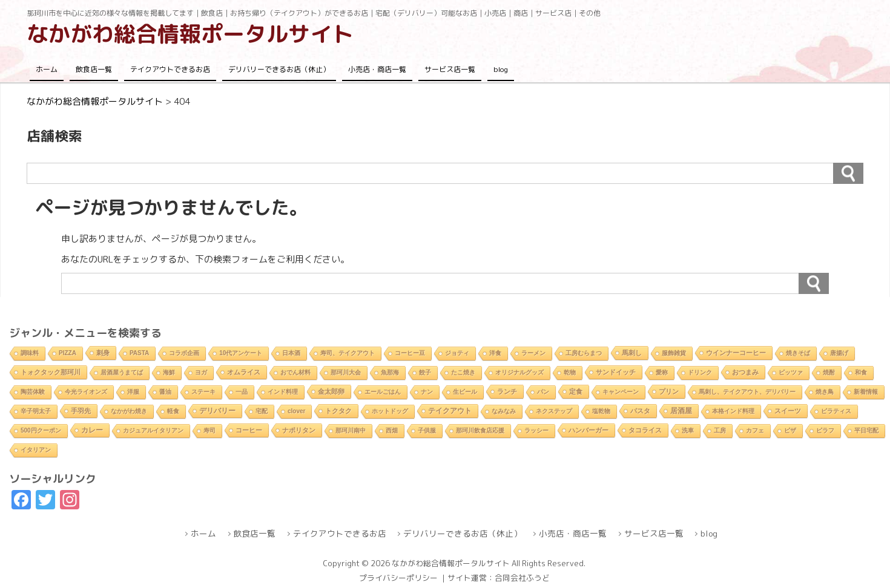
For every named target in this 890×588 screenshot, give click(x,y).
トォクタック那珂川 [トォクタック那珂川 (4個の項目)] (51, 372)
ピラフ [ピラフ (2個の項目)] (825, 430)
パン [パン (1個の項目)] (543, 392)
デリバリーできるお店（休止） (279, 69)
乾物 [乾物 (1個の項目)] (570, 372)
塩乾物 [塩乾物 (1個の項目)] (601, 411)
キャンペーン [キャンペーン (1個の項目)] (621, 392)
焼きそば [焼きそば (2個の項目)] (798, 353)
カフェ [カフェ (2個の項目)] (755, 430)
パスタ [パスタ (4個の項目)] (640, 411)
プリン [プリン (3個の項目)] (669, 391)
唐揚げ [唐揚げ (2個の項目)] (839, 353)
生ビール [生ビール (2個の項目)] (465, 392)
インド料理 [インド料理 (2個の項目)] (283, 392)
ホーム (47, 69)
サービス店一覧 (450, 69)
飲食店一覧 (94, 69)
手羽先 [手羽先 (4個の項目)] (81, 411)
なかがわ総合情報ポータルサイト (190, 34)
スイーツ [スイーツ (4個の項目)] (788, 411)
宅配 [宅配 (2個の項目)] (262, 411)
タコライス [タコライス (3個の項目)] (645, 430)
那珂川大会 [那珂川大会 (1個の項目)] (346, 372)
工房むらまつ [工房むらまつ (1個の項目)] (584, 353)
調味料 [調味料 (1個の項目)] (30, 353)
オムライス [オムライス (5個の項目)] (244, 372)
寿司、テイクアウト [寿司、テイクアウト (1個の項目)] (348, 353)
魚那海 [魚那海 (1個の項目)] (390, 372)
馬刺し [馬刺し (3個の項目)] (632, 353)
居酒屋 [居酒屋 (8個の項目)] (681, 410)
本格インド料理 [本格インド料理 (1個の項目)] (733, 411)
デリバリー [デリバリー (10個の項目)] (217, 411)
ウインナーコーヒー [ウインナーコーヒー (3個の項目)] (736, 353)
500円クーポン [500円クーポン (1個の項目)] (41, 430)
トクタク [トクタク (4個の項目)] (338, 411)
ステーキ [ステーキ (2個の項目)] (203, 392)
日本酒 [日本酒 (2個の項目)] (291, 353)
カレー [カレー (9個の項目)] (92, 430)
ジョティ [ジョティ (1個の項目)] (457, 353)
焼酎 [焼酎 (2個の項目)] (829, 372)
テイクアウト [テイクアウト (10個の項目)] (450, 411)
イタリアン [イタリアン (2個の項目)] (36, 450)
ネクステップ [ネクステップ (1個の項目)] (554, 411)
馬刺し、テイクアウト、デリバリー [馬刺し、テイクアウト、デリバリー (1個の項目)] (747, 392)
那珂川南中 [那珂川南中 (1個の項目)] (351, 430)
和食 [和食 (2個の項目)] (861, 372)
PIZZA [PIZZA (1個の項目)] (68, 353)
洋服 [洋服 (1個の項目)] (133, 392)
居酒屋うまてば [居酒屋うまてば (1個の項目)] (122, 372)
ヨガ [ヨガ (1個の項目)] (201, 372)
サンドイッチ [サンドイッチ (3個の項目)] (616, 372)
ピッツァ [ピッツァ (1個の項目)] (791, 372)
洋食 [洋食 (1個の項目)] (495, 353)
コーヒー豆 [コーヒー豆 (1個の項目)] (410, 353)
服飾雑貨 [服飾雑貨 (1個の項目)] (674, 353)
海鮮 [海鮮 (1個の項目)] (169, 372)
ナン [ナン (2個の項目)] (427, 392)
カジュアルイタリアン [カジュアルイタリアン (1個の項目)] (153, 430)
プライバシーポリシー (398, 578)
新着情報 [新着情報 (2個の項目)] (866, 392)
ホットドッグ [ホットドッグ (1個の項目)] (390, 411)
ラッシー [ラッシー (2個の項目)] (536, 430)
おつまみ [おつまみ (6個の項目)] (745, 372)
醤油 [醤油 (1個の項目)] (165, 392)
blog (501, 69)
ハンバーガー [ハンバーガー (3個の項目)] (588, 430)
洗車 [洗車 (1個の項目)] (688, 430)
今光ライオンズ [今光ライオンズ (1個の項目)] (86, 392)
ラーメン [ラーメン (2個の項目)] (533, 353)
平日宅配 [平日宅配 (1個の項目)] (866, 430)
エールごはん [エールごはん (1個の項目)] (383, 392)
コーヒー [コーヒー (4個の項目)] (249, 430)
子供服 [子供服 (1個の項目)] (427, 430)
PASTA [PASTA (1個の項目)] (139, 353)
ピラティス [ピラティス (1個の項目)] (836, 411)
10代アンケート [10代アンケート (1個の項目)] (241, 353)
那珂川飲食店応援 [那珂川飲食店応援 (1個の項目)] (480, 430)
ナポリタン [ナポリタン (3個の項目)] (299, 430)
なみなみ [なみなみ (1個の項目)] (504, 411)
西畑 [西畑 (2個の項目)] (392, 430)
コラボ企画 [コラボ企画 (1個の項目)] (184, 353)
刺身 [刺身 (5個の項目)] (103, 353)
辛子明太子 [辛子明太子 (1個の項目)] (36, 411)
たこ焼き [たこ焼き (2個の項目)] (463, 372)
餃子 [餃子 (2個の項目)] (425, 372)
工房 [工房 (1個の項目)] (720, 430)
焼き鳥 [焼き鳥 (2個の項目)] (825, 392)
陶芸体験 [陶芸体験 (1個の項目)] (33, 392)
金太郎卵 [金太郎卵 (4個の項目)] (331, 391)
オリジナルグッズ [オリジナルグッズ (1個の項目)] (519, 372)
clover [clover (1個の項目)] (296, 411)
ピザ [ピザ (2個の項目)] (790, 430)
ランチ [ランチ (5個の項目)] (507, 391)
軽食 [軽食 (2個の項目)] (173, 411)
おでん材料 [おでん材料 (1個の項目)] (295, 372)
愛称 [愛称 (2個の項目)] (662, 372)
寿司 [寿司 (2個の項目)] (209, 430)
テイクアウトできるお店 (170, 69)
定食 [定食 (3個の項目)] (576, 391)
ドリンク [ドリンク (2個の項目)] (700, 372)
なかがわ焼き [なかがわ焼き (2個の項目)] (129, 411)
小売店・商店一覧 (377, 69)
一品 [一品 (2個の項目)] (242, 392)
